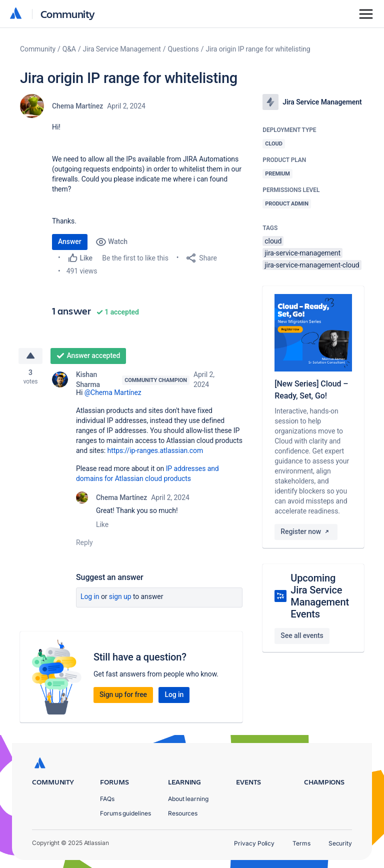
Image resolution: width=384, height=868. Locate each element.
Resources (183, 813)
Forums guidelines (125, 813)
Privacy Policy (254, 843)
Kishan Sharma (88, 380)
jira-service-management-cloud (312, 265)
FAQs (107, 799)
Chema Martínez (77, 106)
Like (102, 525)
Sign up (120, 597)
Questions (183, 49)
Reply (84, 543)
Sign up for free (123, 695)
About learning (188, 799)
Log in (90, 597)
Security (340, 843)
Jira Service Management (122, 49)
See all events (302, 635)
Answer (70, 241)
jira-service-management (302, 253)
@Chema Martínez (113, 393)
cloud (273, 241)
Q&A (69, 49)
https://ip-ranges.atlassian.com (155, 451)
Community (68, 14)
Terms (301, 843)
